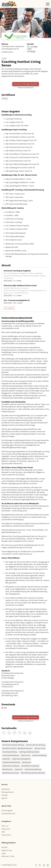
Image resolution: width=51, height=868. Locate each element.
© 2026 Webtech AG (9, 865)
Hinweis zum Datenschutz (25, 88)
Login (4, 853)
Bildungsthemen (8, 792)
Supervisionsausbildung (33, 769)
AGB (4, 708)
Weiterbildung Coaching (11, 773)
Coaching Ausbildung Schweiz (29, 752)
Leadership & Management (21, 759)
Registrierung (7, 850)
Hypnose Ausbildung (39, 755)
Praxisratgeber (7, 810)
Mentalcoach (27, 762)
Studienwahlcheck (8, 813)
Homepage (31, 51)
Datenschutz (6, 835)
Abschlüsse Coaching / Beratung (13, 745)
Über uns (5, 826)
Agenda (4, 798)
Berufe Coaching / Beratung (36, 745)
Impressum (6, 829)
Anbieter (5, 795)
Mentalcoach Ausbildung (11, 766)
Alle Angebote (9, 308)
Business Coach (40, 748)
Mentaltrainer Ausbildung (30, 766)
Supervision (19, 769)
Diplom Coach (26, 755)
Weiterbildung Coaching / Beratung (33, 773)
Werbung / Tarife (8, 856)
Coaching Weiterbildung (11, 755)
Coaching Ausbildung (10, 752)
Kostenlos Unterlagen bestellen (26, 84)
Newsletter (6, 789)
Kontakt (4, 847)
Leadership (6, 759)
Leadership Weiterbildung (11, 762)
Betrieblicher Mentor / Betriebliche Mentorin (17, 748)
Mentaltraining (7, 769)
